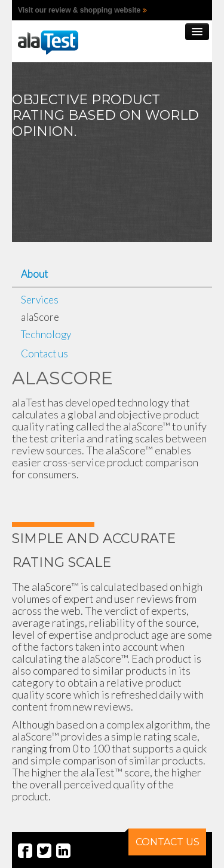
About (34, 274)
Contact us (45, 353)
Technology (46, 334)
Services (40, 300)
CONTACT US (164, 838)
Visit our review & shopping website (79, 10)
